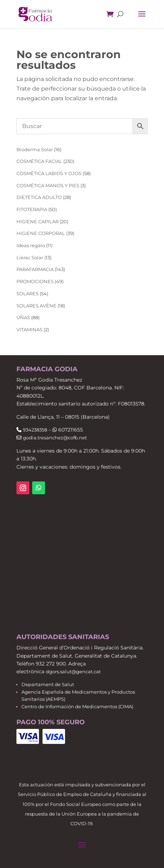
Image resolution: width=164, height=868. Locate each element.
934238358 (35, 430)
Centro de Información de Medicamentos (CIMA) (77, 706)
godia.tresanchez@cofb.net (55, 438)
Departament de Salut (48, 684)
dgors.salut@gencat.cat (73, 672)
